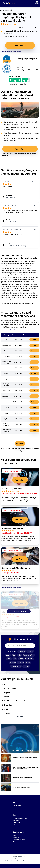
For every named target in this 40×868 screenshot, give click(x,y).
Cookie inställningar (9, 861)
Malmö (8, 655)
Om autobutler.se (18, 806)
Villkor (18, 861)
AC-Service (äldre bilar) (12, 489)
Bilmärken (16, 825)
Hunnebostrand (16, 666)
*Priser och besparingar (20, 818)
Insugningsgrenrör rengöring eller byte (22, 304)
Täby (14, 655)
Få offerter (34, 340)
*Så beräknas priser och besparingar (11, 52)
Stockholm (22, 651)
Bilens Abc (16, 837)
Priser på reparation (19, 842)
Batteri (6, 697)
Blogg (15, 835)
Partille (28, 663)
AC (4, 684)
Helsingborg (29, 659)
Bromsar (6, 713)
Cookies (23, 861)
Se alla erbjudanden (19, 611)
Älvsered (13, 663)
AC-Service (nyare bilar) (12, 528)
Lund (15, 659)
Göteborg (30, 651)
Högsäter (26, 666)
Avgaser (6, 693)
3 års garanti (17, 820)
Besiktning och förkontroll (13, 701)
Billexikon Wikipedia (19, 840)
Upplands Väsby (29, 655)
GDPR (29, 861)
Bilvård (6, 709)
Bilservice (7, 705)
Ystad (19, 655)
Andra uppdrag (9, 688)
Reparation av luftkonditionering (16, 568)
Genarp (21, 659)
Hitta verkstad (17, 823)
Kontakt (15, 808)
